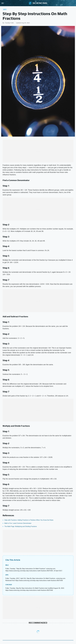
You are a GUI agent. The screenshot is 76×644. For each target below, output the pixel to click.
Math (5, 9)
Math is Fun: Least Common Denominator (18, 523)
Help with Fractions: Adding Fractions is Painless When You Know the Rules (29, 520)
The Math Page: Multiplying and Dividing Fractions (21, 526)
